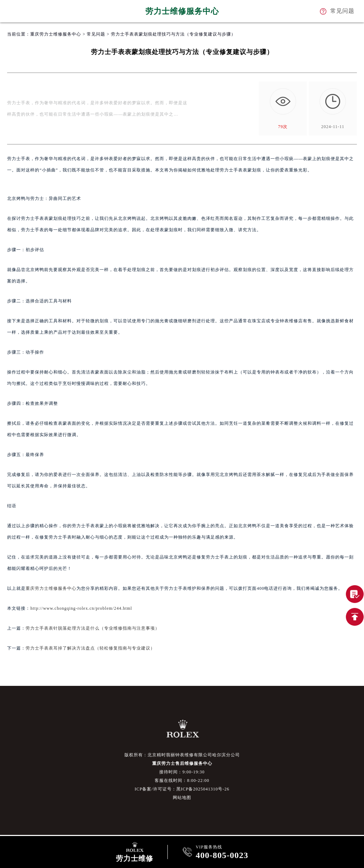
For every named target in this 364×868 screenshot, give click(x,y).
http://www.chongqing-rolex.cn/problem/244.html (81, 608)
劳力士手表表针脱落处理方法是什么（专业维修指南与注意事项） (93, 628)
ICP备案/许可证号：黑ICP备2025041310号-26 (182, 789)
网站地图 (182, 798)
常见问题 (96, 34)
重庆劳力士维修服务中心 (56, 34)
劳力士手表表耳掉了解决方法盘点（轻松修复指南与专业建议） (90, 648)
